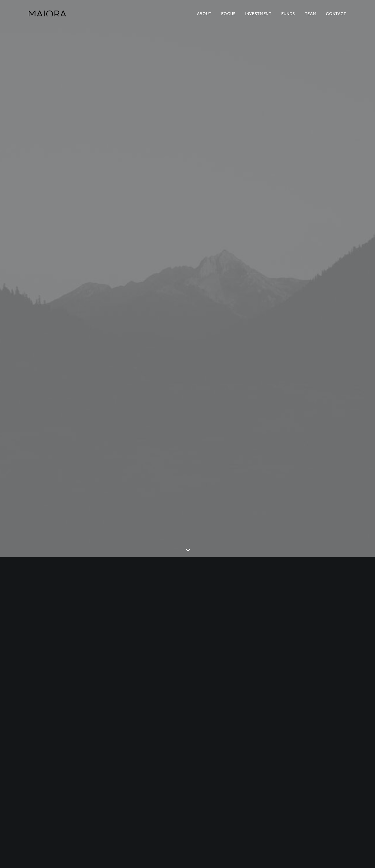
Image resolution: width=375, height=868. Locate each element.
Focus (228, 14)
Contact (336, 14)
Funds (288, 14)
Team (311, 14)
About (204, 14)
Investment (258, 14)
